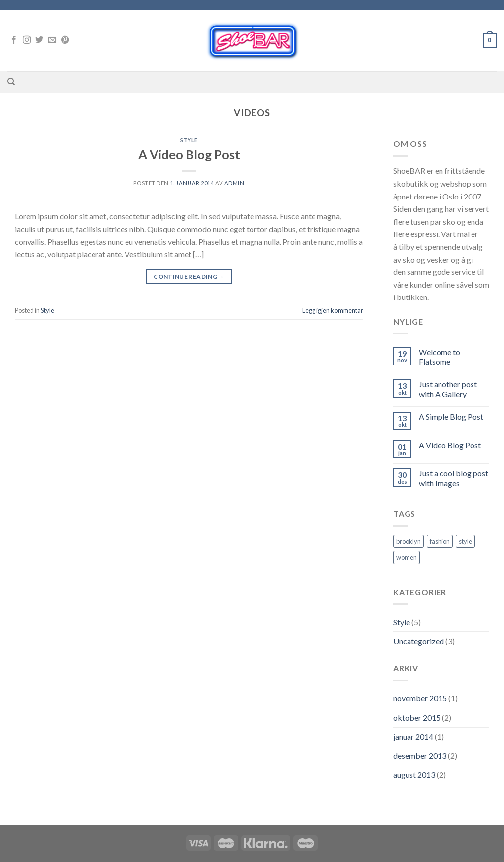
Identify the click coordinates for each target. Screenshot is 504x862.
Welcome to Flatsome (440, 357)
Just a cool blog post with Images (454, 478)
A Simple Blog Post (451, 416)
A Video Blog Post (189, 154)
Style (189, 140)
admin (235, 183)
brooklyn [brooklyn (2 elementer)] (409, 541)
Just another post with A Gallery (448, 389)
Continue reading (189, 277)
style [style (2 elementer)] (465, 541)
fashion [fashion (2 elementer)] (440, 541)
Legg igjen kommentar (333, 310)
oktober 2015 (417, 717)
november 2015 (420, 698)
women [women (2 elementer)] (407, 557)
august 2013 (414, 775)
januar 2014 (413, 737)
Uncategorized (419, 641)
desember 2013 (420, 755)
